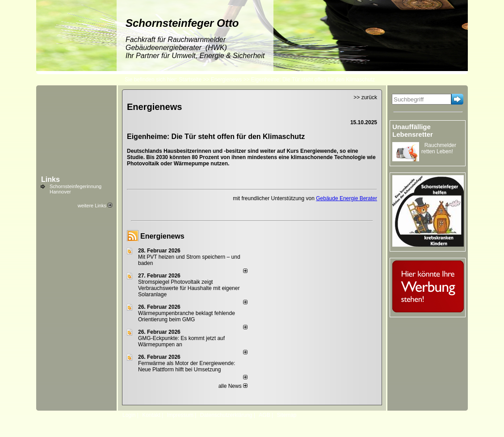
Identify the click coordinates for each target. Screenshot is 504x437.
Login (129, 415)
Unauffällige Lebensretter (413, 130)
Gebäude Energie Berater (346, 198)
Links (50, 179)
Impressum (180, 415)
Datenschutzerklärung (226, 415)
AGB (264, 415)
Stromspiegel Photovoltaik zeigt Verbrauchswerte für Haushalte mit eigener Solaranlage (189, 288)
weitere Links (95, 206)
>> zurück (365, 97)
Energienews (162, 236)
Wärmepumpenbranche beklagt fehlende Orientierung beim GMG (187, 316)
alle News (233, 386)
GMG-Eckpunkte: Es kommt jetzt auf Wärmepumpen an (181, 341)
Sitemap (286, 415)
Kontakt (151, 415)
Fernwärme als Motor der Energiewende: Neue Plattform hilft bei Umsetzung (187, 366)
